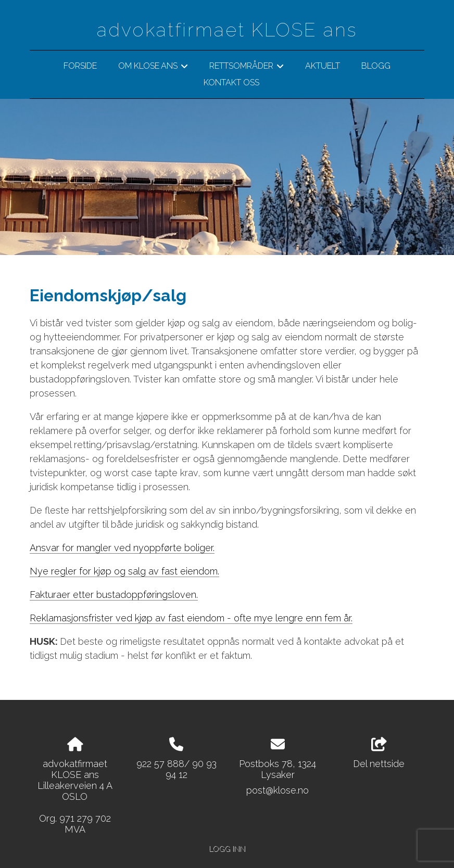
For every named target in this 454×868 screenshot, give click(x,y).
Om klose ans (153, 68)
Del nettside (379, 754)
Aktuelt (323, 66)
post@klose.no (278, 790)
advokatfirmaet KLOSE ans (227, 30)
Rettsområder (247, 68)
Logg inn (227, 848)
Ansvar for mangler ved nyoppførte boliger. (122, 548)
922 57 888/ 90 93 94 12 (176, 769)
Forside (80, 66)
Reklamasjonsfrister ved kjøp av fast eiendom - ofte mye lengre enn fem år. (191, 618)
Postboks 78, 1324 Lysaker (278, 769)
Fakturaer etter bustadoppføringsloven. (114, 595)
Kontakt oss (231, 82)
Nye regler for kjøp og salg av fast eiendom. (124, 571)
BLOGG (376, 66)
